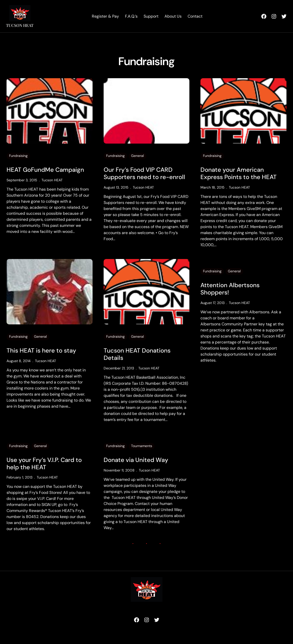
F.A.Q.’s (131, 16)
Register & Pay (105, 16)
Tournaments (142, 446)
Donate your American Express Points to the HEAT (239, 174)
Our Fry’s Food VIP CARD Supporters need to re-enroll (144, 174)
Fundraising (18, 156)
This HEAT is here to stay (41, 351)
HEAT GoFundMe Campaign (45, 170)
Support (151, 16)
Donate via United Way (136, 460)
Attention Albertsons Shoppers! (230, 289)
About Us (173, 16)
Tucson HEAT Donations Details (137, 354)
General (137, 156)
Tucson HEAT (20, 25)
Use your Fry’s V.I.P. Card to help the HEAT (44, 464)
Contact (195, 16)
